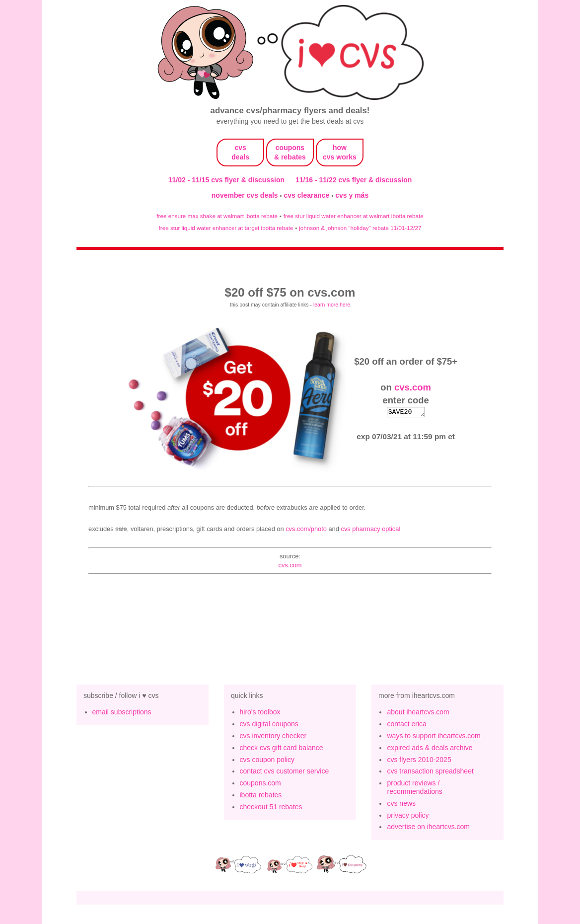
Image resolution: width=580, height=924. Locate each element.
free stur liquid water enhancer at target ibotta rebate (226, 228)
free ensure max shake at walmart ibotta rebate (217, 216)
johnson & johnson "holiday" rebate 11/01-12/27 (360, 228)
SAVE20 (406, 412)
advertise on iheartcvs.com (428, 827)
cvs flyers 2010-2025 (419, 760)
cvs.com (413, 387)
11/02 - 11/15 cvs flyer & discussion (226, 180)
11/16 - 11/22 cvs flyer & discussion (354, 180)
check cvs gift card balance (282, 748)
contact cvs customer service (285, 771)
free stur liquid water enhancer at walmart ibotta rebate (354, 216)
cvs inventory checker (273, 736)
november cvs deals (246, 195)
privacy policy (408, 815)
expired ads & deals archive (430, 748)
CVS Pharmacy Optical (370, 529)
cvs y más (352, 195)
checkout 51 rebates (271, 807)
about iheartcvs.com (418, 712)
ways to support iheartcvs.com (434, 736)
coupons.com (260, 783)
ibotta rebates (261, 795)
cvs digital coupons (269, 724)
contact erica (406, 724)
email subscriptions (122, 712)
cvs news (401, 803)
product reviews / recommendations (414, 787)
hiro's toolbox (260, 712)
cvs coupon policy (267, 760)
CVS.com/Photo (306, 529)
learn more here (332, 305)
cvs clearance (308, 195)
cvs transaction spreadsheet (430, 771)
